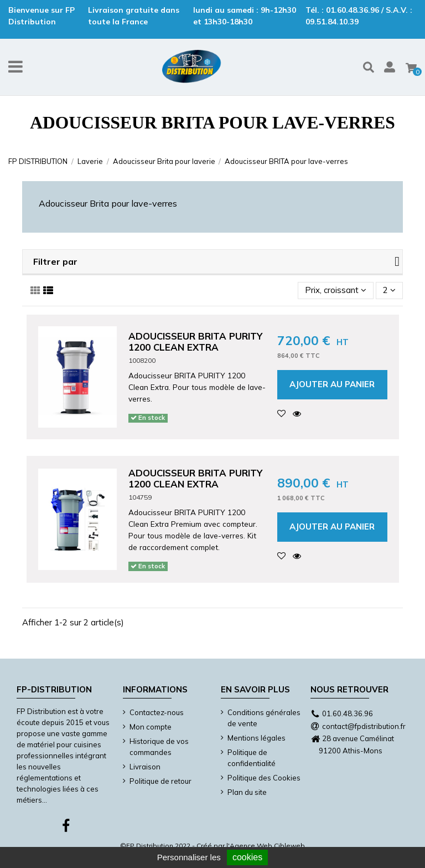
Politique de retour (160, 781)
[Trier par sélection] (336, 291)
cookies (247, 857)
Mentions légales (256, 738)
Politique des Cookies (264, 778)
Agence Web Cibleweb (267, 846)
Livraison (145, 767)
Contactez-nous (157, 712)
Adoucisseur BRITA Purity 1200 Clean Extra (195, 341)
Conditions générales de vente (264, 718)
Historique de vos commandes (159, 747)
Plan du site (247, 792)
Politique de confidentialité (252, 758)
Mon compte (151, 727)
